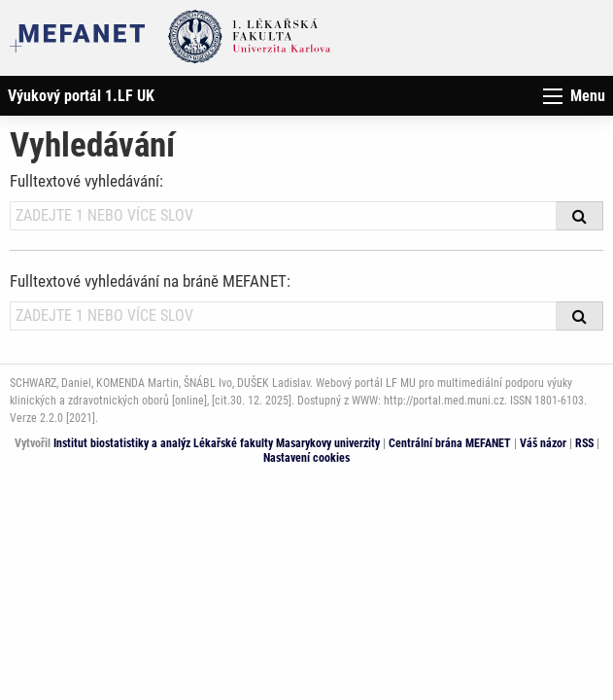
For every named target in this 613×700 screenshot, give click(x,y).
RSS (584, 443)
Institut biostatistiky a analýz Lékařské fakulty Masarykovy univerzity (217, 443)
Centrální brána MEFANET (450, 443)
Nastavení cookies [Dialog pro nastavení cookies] (306, 458)
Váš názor (543, 443)
